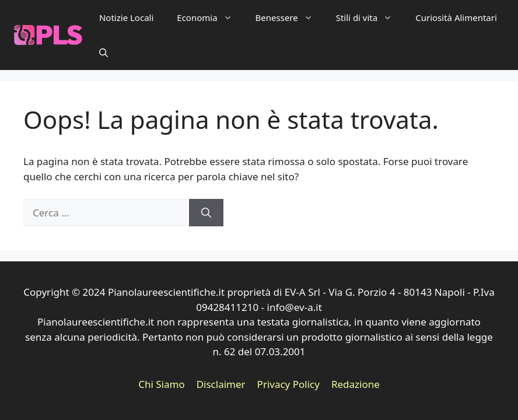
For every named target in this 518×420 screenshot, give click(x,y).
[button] (104, 52)
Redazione (356, 384)
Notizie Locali (126, 17)
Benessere (290, 17)
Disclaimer (221, 384)
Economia (210, 17)
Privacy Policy (288, 384)
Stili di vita (370, 17)
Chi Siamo (162, 384)
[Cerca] (206, 213)
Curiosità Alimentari (456, 17)
